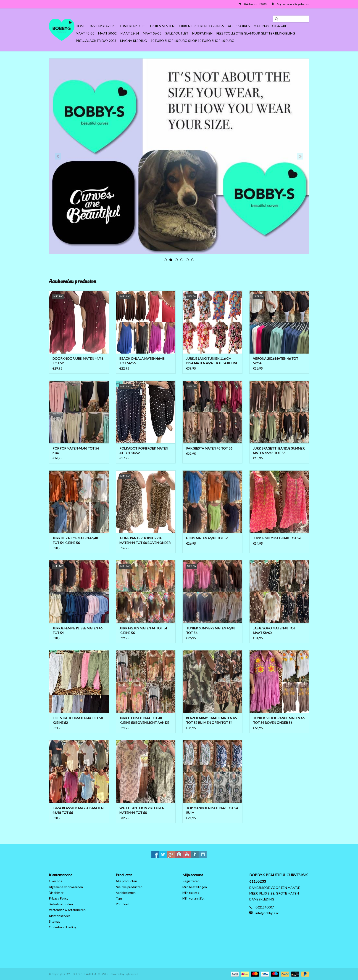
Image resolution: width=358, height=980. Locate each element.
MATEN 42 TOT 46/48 (270, 26)
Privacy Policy (59, 898)
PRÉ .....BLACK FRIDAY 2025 (96, 41)
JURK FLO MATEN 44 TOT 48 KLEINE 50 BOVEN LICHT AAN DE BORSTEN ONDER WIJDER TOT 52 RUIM (145, 720)
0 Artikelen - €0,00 (253, 4)
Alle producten (126, 881)
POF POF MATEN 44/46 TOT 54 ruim (76, 451)
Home (81, 26)
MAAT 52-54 (130, 33)
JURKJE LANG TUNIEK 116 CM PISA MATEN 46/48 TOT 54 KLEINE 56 (212, 361)
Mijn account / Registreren (290, 4)
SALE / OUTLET (177, 33)
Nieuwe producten (129, 887)
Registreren (191, 881)
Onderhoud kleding (63, 927)
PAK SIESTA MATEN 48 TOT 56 (209, 448)
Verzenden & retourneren (67, 910)
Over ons (55, 881)
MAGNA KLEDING (133, 41)
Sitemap (55, 921)
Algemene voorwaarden (66, 887)
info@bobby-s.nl (267, 913)
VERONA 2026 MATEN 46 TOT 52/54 (276, 361)
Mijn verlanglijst (193, 898)
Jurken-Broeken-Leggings (201, 26)
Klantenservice (60, 916)
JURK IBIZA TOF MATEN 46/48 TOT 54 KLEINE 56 (75, 540)
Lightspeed (131, 974)
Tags (119, 898)
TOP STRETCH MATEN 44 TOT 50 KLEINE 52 (78, 720)
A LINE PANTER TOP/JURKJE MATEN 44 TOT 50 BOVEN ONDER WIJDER (145, 541)
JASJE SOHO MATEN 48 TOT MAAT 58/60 (274, 630)
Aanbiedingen (126, 893)
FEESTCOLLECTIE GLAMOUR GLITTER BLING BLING (256, 33)
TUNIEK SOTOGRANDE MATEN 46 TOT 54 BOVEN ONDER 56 (279, 720)
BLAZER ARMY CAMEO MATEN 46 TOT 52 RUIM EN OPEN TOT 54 (211, 720)
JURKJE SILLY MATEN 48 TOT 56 (277, 538)
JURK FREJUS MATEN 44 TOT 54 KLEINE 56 (143, 630)
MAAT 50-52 (107, 33)
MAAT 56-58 (152, 33)
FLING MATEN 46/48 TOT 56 (207, 538)
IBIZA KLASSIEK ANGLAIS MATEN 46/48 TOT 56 (78, 810)
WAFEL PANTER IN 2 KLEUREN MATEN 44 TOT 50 (142, 810)
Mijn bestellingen (195, 887)
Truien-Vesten (162, 26)
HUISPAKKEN (202, 33)
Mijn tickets (191, 893)
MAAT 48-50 (85, 33)
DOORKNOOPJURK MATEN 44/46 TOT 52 (78, 361)
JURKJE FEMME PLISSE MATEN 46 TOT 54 (77, 630)
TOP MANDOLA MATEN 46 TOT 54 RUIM (212, 810)
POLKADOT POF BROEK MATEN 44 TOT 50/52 (144, 451)
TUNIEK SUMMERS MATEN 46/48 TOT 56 (211, 630)
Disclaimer (56, 893)
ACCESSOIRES (239, 26)
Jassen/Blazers (102, 26)
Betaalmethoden (61, 904)
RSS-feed (122, 904)
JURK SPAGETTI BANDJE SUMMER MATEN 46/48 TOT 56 (279, 451)
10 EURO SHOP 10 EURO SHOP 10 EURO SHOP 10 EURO (193, 41)
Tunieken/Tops (132, 26)
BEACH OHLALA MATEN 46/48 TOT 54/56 (142, 361)
